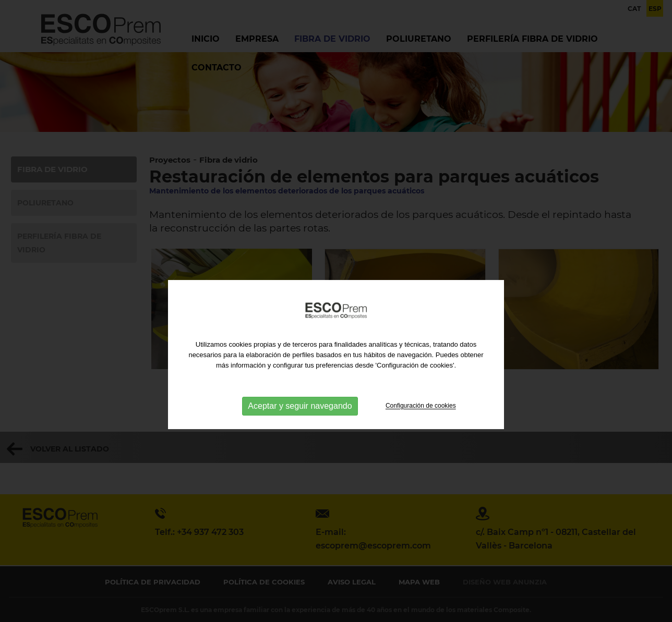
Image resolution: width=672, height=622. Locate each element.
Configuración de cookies (421, 433)
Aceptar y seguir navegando (300, 433)
